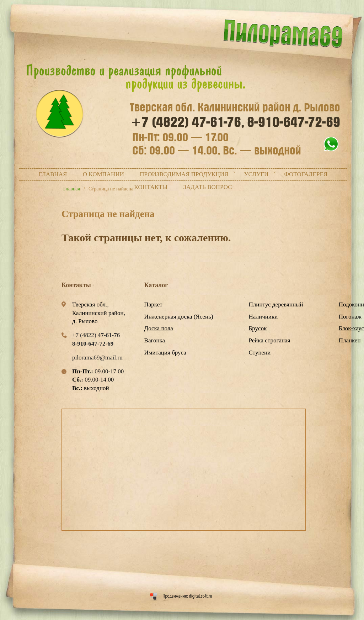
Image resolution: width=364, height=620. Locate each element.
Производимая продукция (184, 174)
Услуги (256, 174)
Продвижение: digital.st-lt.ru (187, 596)
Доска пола (159, 328)
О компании (103, 174)
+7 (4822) (188, 122)
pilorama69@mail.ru (97, 358)
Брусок (258, 328)
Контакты (151, 187)
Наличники (263, 317)
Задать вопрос (208, 187)
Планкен (350, 340)
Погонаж (350, 317)
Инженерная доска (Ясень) (179, 317)
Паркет (153, 304)
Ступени (260, 353)
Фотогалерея (306, 174)
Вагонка (155, 340)
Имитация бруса (165, 353)
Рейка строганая (270, 340)
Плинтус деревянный (276, 304)
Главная (53, 174)
